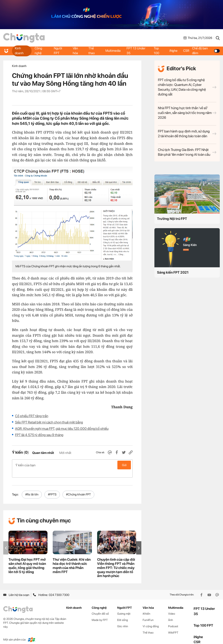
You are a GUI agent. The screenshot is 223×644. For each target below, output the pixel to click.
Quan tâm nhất (43, 453)
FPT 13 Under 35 (136, 51)
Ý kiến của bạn (72, 465)
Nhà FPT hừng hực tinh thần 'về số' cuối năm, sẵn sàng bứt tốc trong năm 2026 (187, 113)
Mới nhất (65, 453)
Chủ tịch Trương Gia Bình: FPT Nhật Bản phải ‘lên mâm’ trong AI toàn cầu (187, 152)
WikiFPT (173, 626)
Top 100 (156, 51)
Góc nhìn (123, 619)
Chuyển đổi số (100, 607)
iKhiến (146, 607)
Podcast (173, 619)
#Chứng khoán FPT (78, 487)
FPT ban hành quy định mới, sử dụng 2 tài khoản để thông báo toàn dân (187, 134)
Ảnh (171, 613)
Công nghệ (38, 51)
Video (172, 607)
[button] (139, 541)
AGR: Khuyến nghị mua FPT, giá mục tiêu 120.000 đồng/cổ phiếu (62, 429)
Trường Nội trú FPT (172, 219)
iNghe (173, 51)
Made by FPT (100, 613)
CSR (187, 51)
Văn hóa (75, 51)
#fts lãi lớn (32, 487)
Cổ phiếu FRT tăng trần (32, 416)
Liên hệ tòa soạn (16, 588)
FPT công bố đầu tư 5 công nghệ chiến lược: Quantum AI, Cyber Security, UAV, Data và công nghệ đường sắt (187, 87)
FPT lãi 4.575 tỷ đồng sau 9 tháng (39, 435)
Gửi (124, 465)
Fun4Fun (148, 613)
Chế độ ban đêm (207, 51)
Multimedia (113, 51)
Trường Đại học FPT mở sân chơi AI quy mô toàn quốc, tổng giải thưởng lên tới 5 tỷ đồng (27, 559)
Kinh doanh (19, 51)
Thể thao (92, 51)
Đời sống (122, 613)
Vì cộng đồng (151, 619)
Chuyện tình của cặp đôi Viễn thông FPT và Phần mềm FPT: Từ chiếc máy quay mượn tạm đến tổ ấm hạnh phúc (116, 561)
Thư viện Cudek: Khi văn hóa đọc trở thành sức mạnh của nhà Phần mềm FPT (72, 559)
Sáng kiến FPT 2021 (173, 272)
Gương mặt (124, 607)
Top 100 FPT (203, 618)
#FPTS (52, 487)
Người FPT (58, 51)
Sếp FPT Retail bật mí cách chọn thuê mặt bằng (49, 422)
